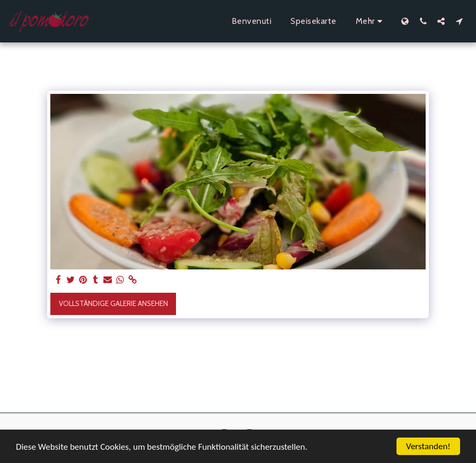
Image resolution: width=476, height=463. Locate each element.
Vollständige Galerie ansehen (113, 303)
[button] (423, 21)
